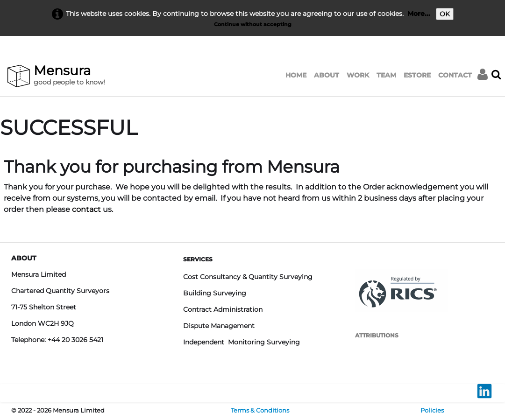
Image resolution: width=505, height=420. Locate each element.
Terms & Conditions (260, 410)
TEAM (386, 75)
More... (419, 14)
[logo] (58, 76)
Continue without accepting (253, 24)
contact (86, 209)
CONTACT (455, 75)
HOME (296, 75)
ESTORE (417, 75)
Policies (432, 410)
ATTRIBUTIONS (377, 335)
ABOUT (327, 75)
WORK (358, 75)
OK (445, 14)
